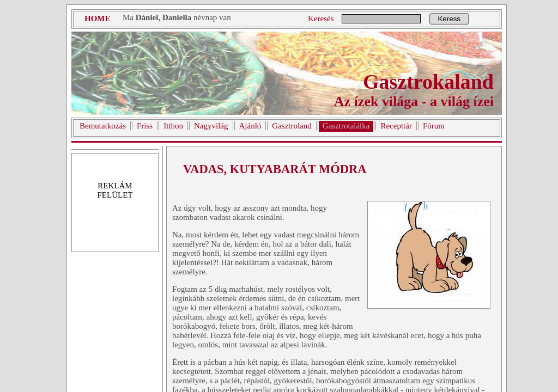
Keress (449, 19)
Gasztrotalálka (346, 126)
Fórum (434, 126)
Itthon (173, 126)
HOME (98, 19)
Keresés (321, 19)
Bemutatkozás (103, 126)
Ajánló (250, 126)
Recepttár (396, 126)
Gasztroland (292, 126)
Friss (145, 126)
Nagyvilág (211, 126)
